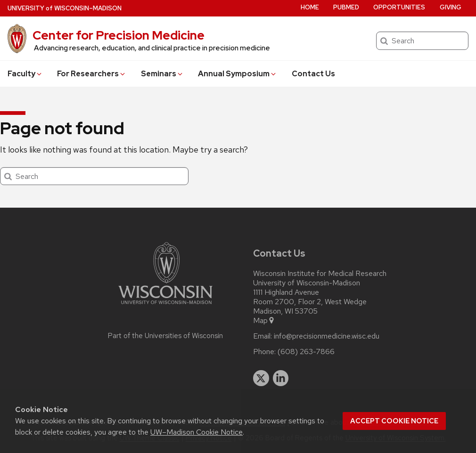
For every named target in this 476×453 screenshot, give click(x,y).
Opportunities (399, 7)
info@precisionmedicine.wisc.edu (327, 336)
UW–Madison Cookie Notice (197, 432)
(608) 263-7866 (306, 352)
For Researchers (92, 74)
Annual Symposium (238, 74)
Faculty (25, 74)
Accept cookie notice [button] (394, 421)
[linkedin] (281, 378)
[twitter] (261, 378)
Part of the (165, 336)
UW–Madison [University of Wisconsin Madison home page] (65, 8)
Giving (451, 7)
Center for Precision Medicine (119, 35)
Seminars (162, 74)
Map (264, 321)
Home (310, 7)
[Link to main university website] (165, 306)
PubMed (346, 7)
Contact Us (313, 74)
